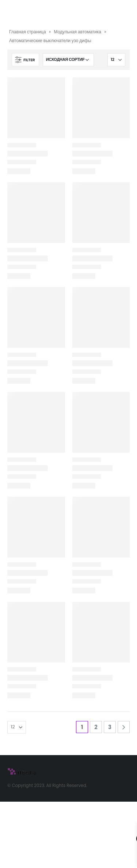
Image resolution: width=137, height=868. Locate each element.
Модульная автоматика (78, 32)
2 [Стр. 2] (96, 727)
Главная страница (28, 32)
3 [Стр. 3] (110, 727)
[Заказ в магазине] (68, 60)
